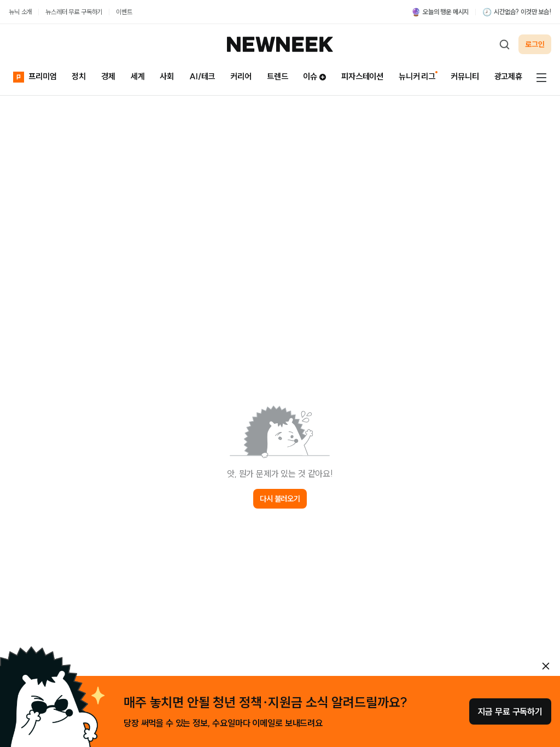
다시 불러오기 (280, 499)
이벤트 (124, 12)
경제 (108, 76)
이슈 (314, 76)
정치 (79, 76)
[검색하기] (504, 44)
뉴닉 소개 (20, 12)
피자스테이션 (362, 76)
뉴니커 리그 (417, 76)
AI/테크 (202, 76)
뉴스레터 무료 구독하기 (74, 12)
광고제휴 (508, 76)
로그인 (535, 44)
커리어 (241, 76)
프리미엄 (35, 77)
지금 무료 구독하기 (510, 711)
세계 (138, 76)
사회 (167, 76)
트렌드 (278, 76)
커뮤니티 (465, 76)
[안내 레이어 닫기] (546, 666)
